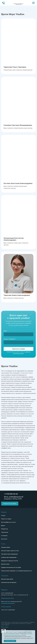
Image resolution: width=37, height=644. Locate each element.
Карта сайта (5, 627)
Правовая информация (8, 603)
